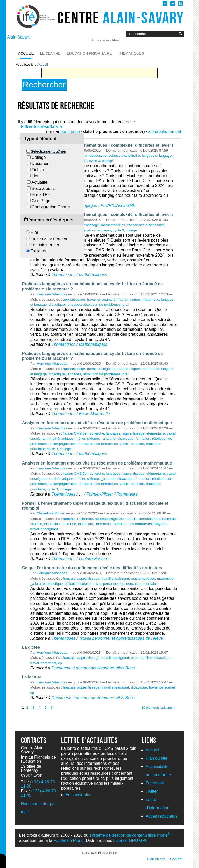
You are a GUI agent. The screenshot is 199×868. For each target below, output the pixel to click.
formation (87, 230)
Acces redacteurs (162, 816)
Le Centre (50, 53)
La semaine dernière (49, 239)
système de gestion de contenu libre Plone (130, 835)
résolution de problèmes (102, 305)
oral (126, 305)
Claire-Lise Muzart (51, 513)
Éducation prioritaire (89, 53)
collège (107, 161)
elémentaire (156, 433)
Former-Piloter (100, 494)
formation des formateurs (98, 444)
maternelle (151, 299)
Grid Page (41, 201)
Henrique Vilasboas (52, 294)
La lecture (32, 677)
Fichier (38, 170)
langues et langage (157, 156)
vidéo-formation (132, 444)
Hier (34, 232)
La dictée (31, 647)
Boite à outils (44, 188)
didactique (57, 305)
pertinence (70, 132)
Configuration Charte (51, 207)
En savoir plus (78, 795)
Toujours (38, 251)
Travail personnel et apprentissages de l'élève (121, 638)
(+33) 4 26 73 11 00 (38, 784)
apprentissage (88, 225)
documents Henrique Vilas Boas (105, 668)
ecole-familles (142, 658)
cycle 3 (95, 161)
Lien (35, 176)
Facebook (155, 783)
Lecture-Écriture (94, 559)
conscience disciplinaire (121, 156)
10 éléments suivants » (158, 708)
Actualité (39, 182)
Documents (62, 668)
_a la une (108, 439)
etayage (160, 524)
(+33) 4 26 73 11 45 (39, 793)
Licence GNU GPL (130, 840)
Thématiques (131, 53)
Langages (88, 205)
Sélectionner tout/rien (48, 151)
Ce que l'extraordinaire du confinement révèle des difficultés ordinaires (92, 568)
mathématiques (89, 156)
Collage (39, 157)
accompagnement (63, 444)
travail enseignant (101, 299)
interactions (148, 519)
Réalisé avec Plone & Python (99, 853)
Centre (121, 18)
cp (122, 584)
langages (104, 230)
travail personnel (106, 584)
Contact (176, 859)
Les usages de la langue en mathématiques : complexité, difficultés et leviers (98, 145)
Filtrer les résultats (40, 127)
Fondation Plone (69, 840)
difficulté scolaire (78, 584)
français (69, 519)
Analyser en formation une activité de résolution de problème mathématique (97, 423)
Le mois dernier (45, 245)
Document (41, 164)
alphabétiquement (165, 132)
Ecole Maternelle (94, 414)
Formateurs (127, 494)
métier (80, 439)
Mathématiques (93, 275)
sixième (93, 439)
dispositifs (52, 524)
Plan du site (157, 758)
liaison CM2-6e (75, 433)
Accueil (26, 53)
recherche (96, 433)
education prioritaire (142, 584)
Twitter (152, 791)
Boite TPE (41, 195)
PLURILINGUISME (118, 205)
